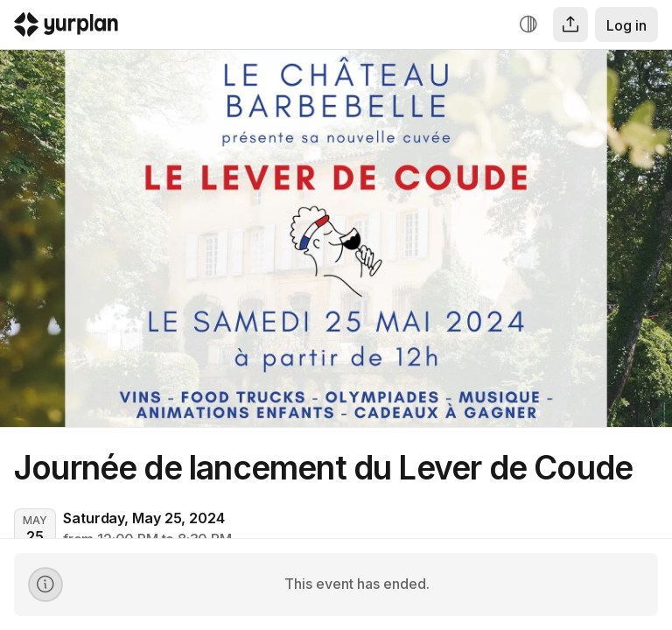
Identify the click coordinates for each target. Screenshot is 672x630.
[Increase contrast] (528, 24)
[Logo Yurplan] (66, 28)
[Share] (570, 24)
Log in (626, 25)
